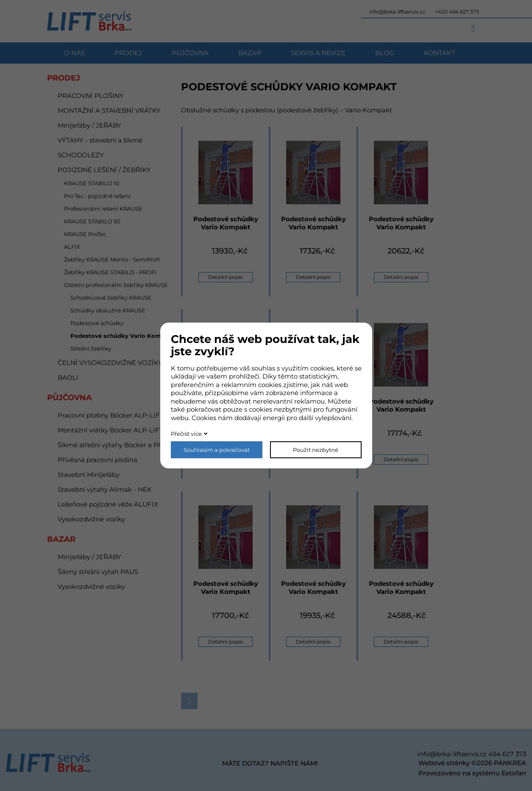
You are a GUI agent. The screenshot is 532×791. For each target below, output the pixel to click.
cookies (322, 368)
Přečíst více (186, 434)
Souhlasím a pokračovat (217, 450)
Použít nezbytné (316, 450)
